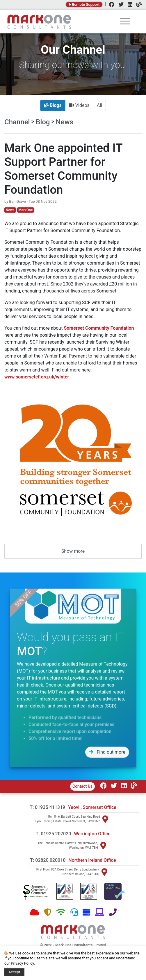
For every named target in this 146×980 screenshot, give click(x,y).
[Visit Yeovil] (105, 819)
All (99, 105)
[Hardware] (86, 912)
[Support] (74, 912)
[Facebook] (110, 5)
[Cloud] (34, 912)
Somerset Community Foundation (99, 328)
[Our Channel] (133, 786)
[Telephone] (113, 912)
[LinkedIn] (129, 5)
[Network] (61, 912)
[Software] (100, 912)
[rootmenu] (125, 22)
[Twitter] (120, 5)
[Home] (39, 22)
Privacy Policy (22, 963)
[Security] (48, 912)
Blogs (53, 105)
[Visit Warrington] (103, 846)
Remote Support (84, 5)
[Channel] (138, 5)
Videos (79, 105)
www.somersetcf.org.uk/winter (37, 377)
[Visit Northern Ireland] (104, 872)
